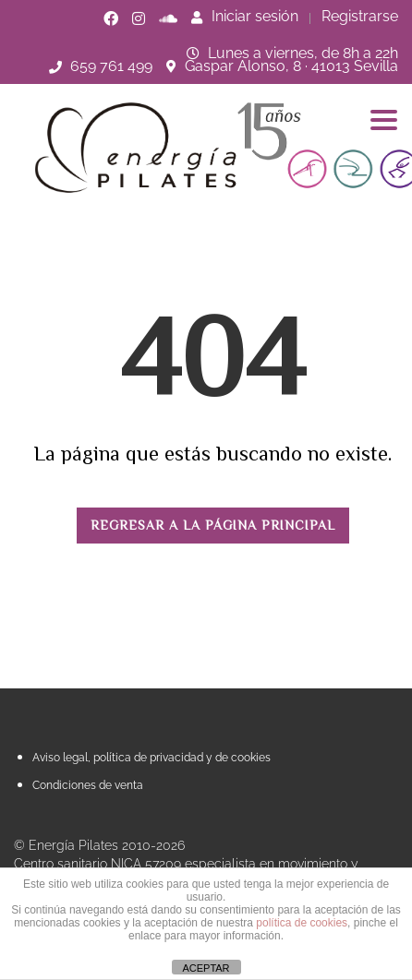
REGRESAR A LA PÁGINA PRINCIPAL (213, 525)
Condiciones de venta (88, 785)
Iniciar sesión (245, 17)
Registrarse (360, 17)
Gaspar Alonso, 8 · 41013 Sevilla (291, 66)
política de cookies (302, 923)
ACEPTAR (206, 968)
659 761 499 (111, 66)
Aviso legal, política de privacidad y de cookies (151, 758)
